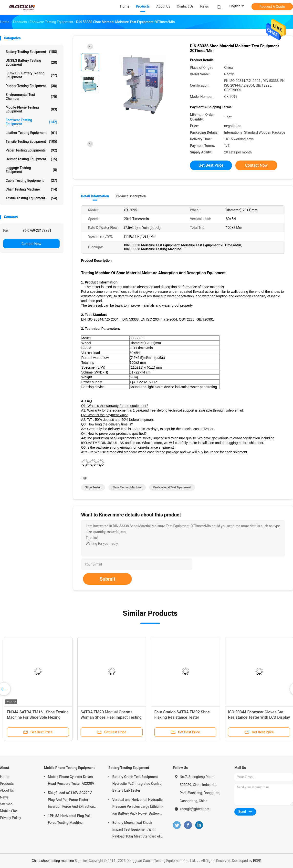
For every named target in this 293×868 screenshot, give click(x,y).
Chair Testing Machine (31, 189)
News (4, 797)
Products (7, 784)
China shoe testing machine (53, 861)
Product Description (131, 196)
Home (5, 777)
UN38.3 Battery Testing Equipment (31, 62)
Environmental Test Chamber (31, 97)
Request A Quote (272, 7)
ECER (257, 861)
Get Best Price (211, 165)
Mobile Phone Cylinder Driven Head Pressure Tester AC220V (71, 780)
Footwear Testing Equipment (31, 122)
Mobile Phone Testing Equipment (31, 109)
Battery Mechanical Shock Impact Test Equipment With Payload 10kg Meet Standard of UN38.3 (136, 830)
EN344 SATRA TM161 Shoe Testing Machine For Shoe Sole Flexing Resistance (38, 717)
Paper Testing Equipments (31, 150)
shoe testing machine (127, 487)
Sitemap (6, 804)
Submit (107, 579)
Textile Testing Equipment (31, 198)
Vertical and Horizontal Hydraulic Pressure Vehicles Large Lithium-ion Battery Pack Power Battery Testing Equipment (138, 807)
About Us (7, 790)
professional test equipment (172, 487)
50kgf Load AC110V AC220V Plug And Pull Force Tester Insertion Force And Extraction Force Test (71, 800)
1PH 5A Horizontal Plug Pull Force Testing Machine (69, 819)
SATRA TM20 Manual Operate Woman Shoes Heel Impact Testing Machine (111, 717)
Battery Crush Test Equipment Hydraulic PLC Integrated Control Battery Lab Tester (137, 784)
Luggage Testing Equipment (31, 170)
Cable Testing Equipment (31, 181)
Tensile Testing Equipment (31, 141)
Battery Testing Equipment (31, 52)
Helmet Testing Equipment (31, 159)
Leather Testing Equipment (31, 133)
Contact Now (31, 244)
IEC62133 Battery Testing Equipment (31, 75)
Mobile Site (9, 811)
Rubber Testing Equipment (31, 86)
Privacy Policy (10, 818)
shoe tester (93, 487)
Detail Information (95, 196)
